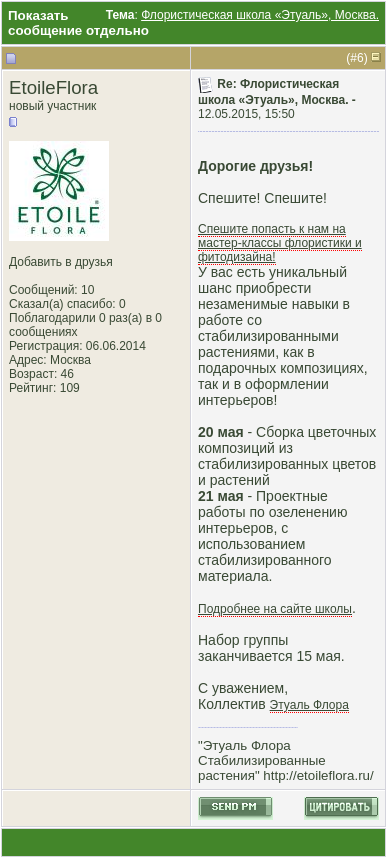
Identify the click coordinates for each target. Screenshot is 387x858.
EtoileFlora (53, 87)
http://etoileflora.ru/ (318, 775)
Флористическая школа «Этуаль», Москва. (260, 15)
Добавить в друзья (61, 262)
